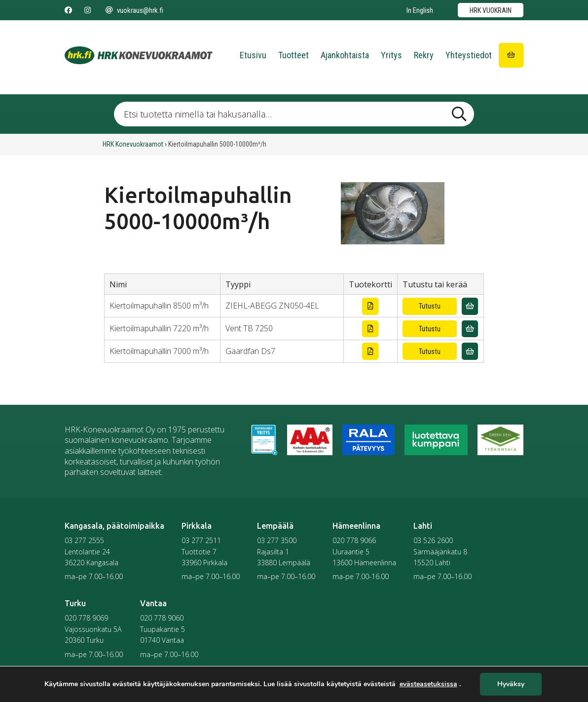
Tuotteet (294, 55)
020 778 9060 (162, 618)
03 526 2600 (433, 540)
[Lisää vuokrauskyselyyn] (470, 306)
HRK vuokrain (491, 10)
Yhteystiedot (469, 55)
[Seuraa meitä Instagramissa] (88, 10)
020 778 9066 (354, 540)
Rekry (424, 55)
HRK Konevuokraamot (133, 144)
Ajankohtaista (345, 55)
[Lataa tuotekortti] (370, 306)
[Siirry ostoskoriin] (511, 55)
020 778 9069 (86, 618)
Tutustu (430, 306)
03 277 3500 (277, 540)
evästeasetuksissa (428, 684)
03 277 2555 (84, 540)
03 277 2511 (201, 540)
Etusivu (253, 55)
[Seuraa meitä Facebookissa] (68, 10)
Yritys (391, 55)
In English (420, 10)
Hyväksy (511, 684)
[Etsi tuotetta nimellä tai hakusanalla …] (294, 114)
